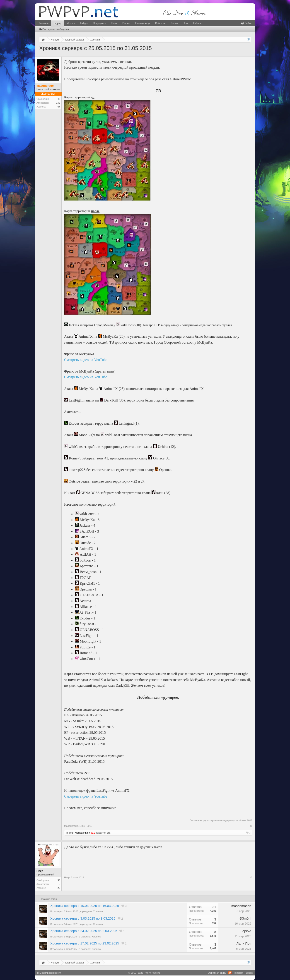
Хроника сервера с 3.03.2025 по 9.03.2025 (83, 918)
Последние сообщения (54, 29)
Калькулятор (142, 23)
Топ (186, 23)
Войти (246, 23)
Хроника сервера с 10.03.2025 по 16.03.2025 (85, 906)
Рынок (126, 23)
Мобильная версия (49, 973)
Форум (58, 24)
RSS (230, 973)
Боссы (174, 23)
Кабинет (198, 23)
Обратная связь (217, 973)
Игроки (71, 23)
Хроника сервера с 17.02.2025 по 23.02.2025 (85, 943)
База (114, 23)
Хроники (98, 911)
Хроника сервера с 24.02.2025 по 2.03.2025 (84, 931)
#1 (251, 826)
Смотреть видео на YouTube (86, 360)
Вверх (249, 973)
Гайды (84, 23)
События (160, 23)
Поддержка (99, 23)
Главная (44, 23)
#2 (251, 877)
